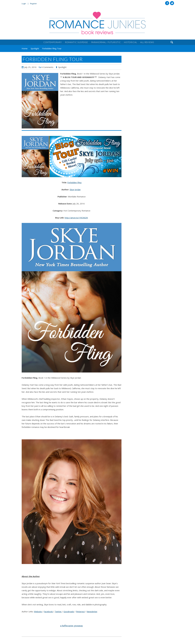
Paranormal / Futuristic (106, 42)
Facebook (167, 3)
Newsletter (92, 612)
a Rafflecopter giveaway (71, 626)
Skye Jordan (75, 189)
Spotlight (62, 67)
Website (38, 612)
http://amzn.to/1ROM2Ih (76, 218)
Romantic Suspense (76, 42)
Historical (131, 42)
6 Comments (47, 67)
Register (33, 4)
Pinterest (80, 612)
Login (24, 4)
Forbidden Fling (74, 182)
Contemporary (53, 42)
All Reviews (147, 42)
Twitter (172, 3)
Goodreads (69, 612)
